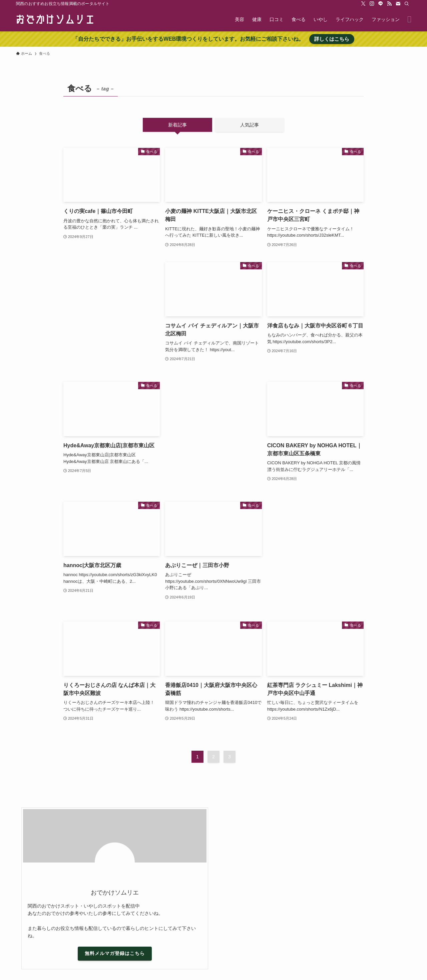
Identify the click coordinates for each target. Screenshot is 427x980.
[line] (381, 4)
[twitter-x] (363, 4)
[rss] (389, 4)
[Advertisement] (112, 315)
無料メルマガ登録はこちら (115, 953)
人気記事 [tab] (250, 125)
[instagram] (372, 4)
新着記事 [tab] (177, 125)
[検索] (407, 4)
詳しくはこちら (332, 39)
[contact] (398, 4)
